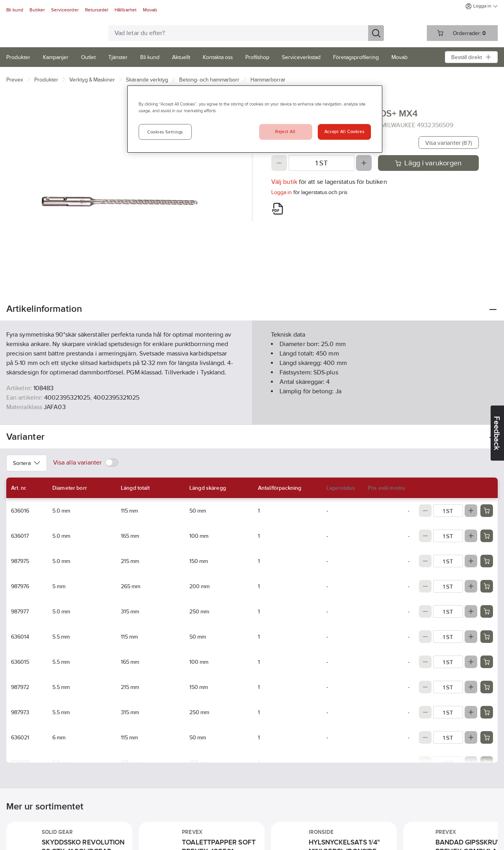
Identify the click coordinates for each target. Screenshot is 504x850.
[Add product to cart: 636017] (487, 536)
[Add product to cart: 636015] (487, 662)
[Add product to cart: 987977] (487, 611)
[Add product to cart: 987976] (487, 586)
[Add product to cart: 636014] (487, 637)
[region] (255, 119)
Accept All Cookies (344, 131)
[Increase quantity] (364, 163)
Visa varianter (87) (449, 143)
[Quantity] (321, 163)
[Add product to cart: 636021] (487, 737)
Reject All (285, 131)
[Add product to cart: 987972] (487, 687)
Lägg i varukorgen (428, 163)
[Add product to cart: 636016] (487, 511)
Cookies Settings (165, 132)
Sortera (27, 463)
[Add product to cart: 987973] (487, 712)
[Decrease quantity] (279, 163)
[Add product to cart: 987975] (487, 561)
